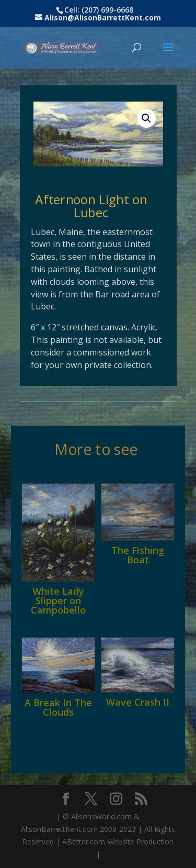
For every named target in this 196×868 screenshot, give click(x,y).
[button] (146, 118)
